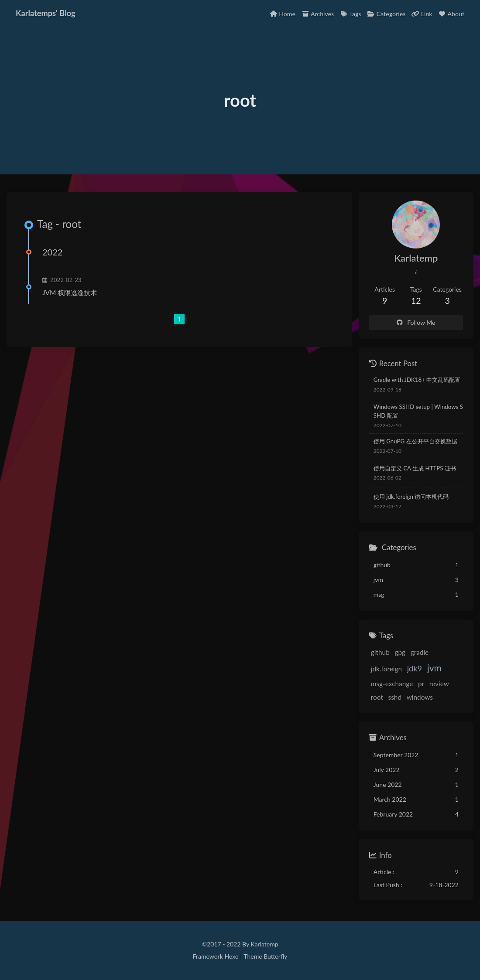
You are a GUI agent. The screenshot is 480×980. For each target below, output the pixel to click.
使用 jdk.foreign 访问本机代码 (411, 497)
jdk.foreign (386, 669)
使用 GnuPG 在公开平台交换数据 (415, 441)
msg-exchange (392, 684)
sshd (395, 697)
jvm (434, 668)
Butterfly (275, 956)
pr (421, 684)
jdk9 (415, 668)
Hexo (231, 956)
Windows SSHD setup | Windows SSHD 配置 (418, 411)
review (439, 684)
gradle (420, 652)
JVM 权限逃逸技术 (70, 293)
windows (420, 697)
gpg (400, 652)
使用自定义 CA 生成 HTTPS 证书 (415, 468)
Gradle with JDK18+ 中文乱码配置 (417, 380)
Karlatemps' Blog (46, 13)
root (377, 697)
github (380, 652)
